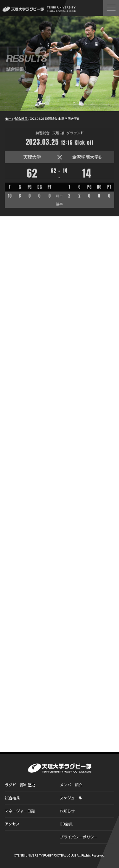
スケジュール (71, 798)
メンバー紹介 (71, 785)
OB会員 (66, 824)
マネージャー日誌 (20, 811)
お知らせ (67, 811)
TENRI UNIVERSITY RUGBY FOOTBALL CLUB (46, 855)
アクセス (12, 824)
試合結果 (12, 798)
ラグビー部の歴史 (20, 785)
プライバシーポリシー (79, 837)
